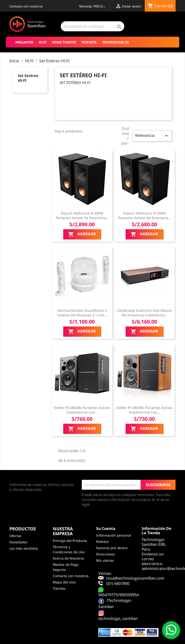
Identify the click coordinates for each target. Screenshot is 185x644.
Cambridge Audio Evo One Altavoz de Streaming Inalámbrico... (144, 313)
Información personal (114, 535)
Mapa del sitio (64, 582)
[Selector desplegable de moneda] (100, 6)
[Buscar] (92, 26)
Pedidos (102, 542)
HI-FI (43, 42)
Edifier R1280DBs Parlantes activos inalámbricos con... (82, 410)
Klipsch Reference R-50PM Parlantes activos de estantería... (145, 216)
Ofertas (15, 536)
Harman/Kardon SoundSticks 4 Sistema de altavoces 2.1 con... (82, 313)
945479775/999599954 (119, 595)
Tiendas (59, 588)
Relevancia (152, 136)
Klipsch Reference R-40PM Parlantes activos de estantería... (82, 216)
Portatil (89, 42)
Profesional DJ (116, 42)
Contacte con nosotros (26, 6)
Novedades (18, 542)
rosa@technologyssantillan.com (135, 578)
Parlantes (24, 42)
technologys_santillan (118, 618)
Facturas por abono (112, 548)
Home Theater (64, 42)
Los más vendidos (24, 548)
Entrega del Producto (70, 541)
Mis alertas (105, 560)
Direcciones (106, 554)
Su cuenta (106, 528)
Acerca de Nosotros (68, 558)
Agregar (82, 234)
